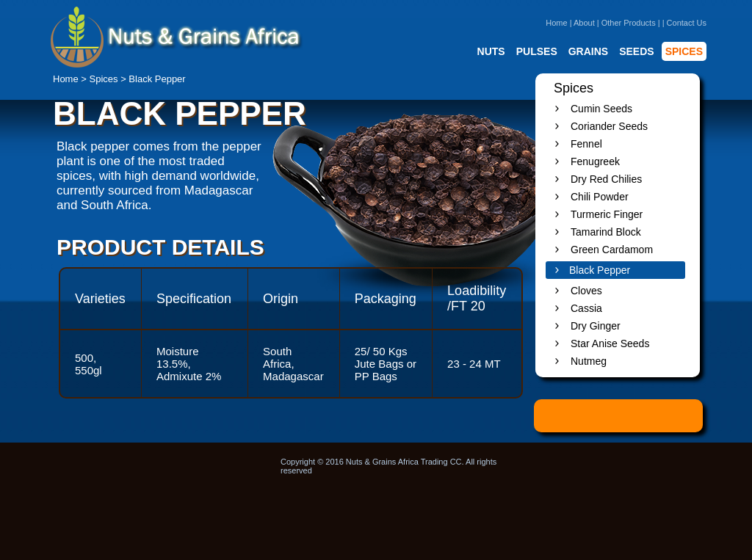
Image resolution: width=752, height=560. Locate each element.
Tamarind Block (606, 232)
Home (556, 23)
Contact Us (687, 23)
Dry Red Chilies (606, 179)
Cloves (586, 291)
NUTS (491, 51)
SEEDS (636, 51)
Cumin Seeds (601, 109)
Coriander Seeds (609, 126)
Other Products (629, 23)
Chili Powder (600, 197)
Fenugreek (595, 161)
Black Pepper (600, 270)
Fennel (586, 144)
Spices (104, 79)
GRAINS (588, 51)
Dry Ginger (596, 326)
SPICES (684, 51)
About (584, 23)
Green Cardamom (612, 250)
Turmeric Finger (607, 214)
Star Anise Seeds (610, 343)
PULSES (537, 51)
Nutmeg (589, 361)
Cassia (586, 308)
